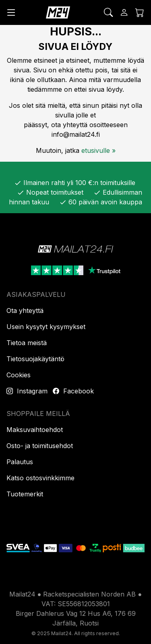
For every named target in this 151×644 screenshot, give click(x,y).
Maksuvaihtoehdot (35, 430)
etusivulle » (98, 150)
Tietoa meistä (27, 343)
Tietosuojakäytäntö (35, 359)
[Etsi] (108, 12)
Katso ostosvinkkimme (40, 478)
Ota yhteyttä (25, 311)
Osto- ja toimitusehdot (40, 446)
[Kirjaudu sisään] (124, 12)
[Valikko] (11, 12)
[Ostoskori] (140, 12)
